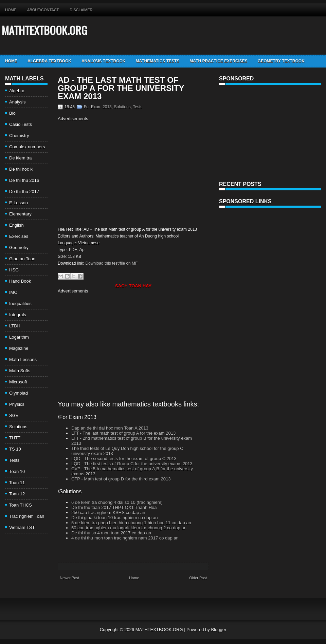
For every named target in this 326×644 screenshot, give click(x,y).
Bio (12, 113)
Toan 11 (17, 483)
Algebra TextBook (49, 61)
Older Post (198, 578)
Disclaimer (81, 10)
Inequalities (20, 304)
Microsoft (18, 382)
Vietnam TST (22, 527)
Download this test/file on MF (111, 263)
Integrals (18, 315)
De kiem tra (20, 158)
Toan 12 (17, 494)
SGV (14, 415)
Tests (14, 460)
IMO (13, 292)
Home (11, 10)
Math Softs (20, 371)
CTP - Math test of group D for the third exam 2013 (121, 479)
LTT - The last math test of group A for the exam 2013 (123, 433)
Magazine (19, 348)
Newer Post (69, 578)
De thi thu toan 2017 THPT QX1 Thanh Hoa (114, 507)
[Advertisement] (115, 173)
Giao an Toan (22, 259)
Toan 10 (17, 471)
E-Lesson (19, 203)
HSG (14, 270)
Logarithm (19, 337)
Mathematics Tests (157, 61)
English (16, 225)
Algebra (17, 91)
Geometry (19, 248)
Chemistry (19, 136)
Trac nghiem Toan (27, 516)
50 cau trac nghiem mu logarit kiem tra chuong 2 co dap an (129, 528)
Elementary (20, 214)
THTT (15, 438)
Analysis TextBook (104, 61)
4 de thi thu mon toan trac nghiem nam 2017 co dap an (125, 538)
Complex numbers (27, 147)
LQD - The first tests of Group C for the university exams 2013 (132, 464)
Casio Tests (21, 124)
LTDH (15, 326)
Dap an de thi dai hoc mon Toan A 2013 (110, 428)
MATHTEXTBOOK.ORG (44, 30)
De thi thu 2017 (24, 192)
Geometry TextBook (281, 61)
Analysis (17, 102)
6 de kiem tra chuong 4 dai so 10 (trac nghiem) (117, 502)
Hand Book (20, 281)
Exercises (19, 236)
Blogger (219, 630)
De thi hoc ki (21, 169)
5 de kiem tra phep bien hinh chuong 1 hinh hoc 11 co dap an (131, 523)
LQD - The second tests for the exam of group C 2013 (124, 459)
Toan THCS (21, 505)
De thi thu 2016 (24, 180)
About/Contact (43, 10)
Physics (17, 404)
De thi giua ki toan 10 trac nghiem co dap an (114, 518)
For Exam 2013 (98, 107)
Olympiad (19, 393)
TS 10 (15, 449)
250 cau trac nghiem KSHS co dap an (108, 513)
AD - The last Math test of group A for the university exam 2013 (121, 88)
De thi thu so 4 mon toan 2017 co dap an (111, 533)
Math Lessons (23, 359)
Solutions (18, 427)
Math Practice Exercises (218, 61)
